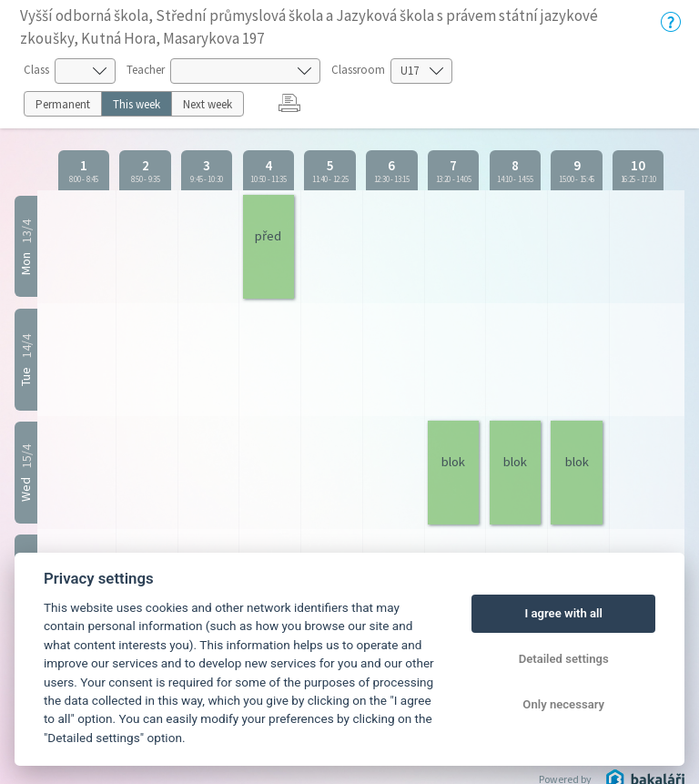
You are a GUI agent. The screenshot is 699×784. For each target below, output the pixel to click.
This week (137, 104)
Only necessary (563, 704)
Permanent (63, 104)
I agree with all (563, 613)
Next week (208, 104)
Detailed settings (564, 659)
